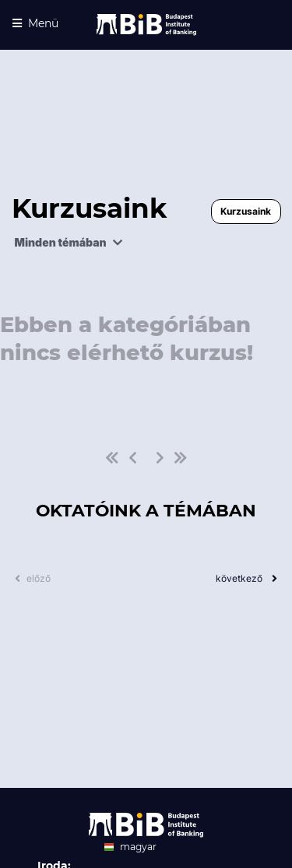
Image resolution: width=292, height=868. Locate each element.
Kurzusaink (246, 211)
